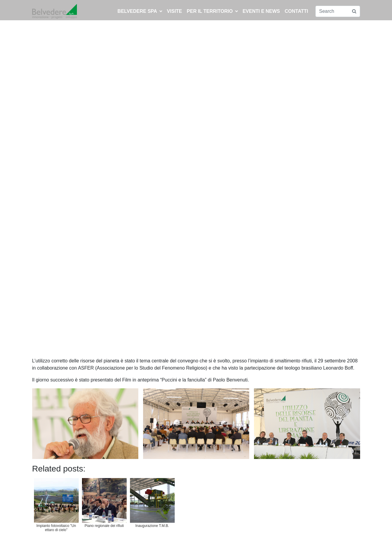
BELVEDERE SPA (140, 11)
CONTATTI (296, 11)
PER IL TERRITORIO (212, 11)
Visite (175, 11)
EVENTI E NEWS (261, 11)
